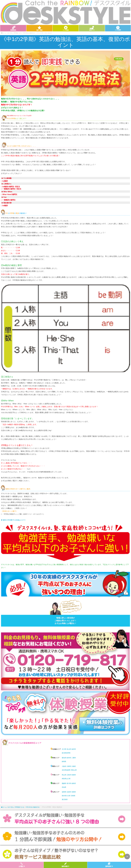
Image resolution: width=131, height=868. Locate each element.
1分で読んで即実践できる (14, 33)
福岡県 (64, 792)
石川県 (64, 749)
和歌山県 (74, 770)
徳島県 (74, 783)
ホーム (4, 807)
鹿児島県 (65, 799)
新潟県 (64, 753)
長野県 (68, 753)
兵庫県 (69, 766)
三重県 (74, 758)
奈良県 (64, 770)
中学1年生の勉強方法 (29, 33)
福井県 (74, 749)
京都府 (74, 766)
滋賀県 (68, 770)
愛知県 (64, 758)
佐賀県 (69, 792)
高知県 (64, 787)
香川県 (69, 783)
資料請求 (109, 865)
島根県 (74, 775)
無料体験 (65, 865)
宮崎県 (73, 796)
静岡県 (64, 762)
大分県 (68, 796)
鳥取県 (64, 779)
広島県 (69, 775)
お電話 (22, 865)
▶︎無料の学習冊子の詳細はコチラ (13, 520)
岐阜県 (69, 758)
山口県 (68, 779)
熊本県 (64, 796)
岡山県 (64, 775)
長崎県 (74, 792)
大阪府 (64, 766)
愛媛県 (64, 783)
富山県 (69, 749)
